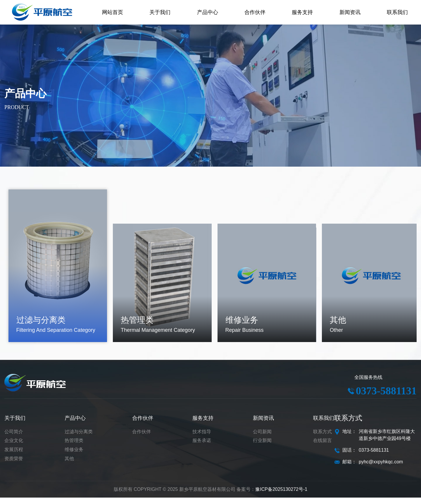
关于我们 (15, 424)
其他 (69, 465)
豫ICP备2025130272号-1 (281, 496)
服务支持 (203, 424)
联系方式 (322, 438)
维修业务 (74, 456)
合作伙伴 (143, 424)
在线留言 (322, 447)
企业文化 (14, 447)
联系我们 (324, 424)
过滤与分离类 (79, 438)
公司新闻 (262, 438)
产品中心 (75, 424)
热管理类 (74, 447)
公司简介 (14, 438)
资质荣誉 (14, 465)
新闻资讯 (263, 424)
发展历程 (14, 456)
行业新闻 (262, 447)
